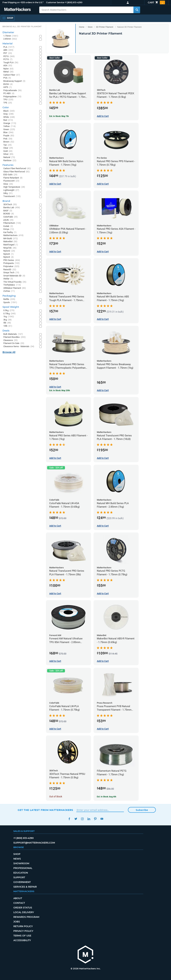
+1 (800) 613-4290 (73, 2)
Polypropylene (12, 97)
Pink (8, 139)
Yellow (10, 126)
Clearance (11, 340)
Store (90, 27)
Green (9, 130)
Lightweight (11, 190)
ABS (8, 50)
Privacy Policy (23, 931)
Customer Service (55, 2)
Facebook (69, 819)
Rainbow (10, 161)
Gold (8, 151)
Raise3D (10, 270)
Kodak (8, 226)
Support (19, 877)
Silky (8, 193)
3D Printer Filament (104, 27)
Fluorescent (11, 181)
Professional (23, 868)
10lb (8, 326)
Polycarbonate (13, 90)
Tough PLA (11, 63)
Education (21, 873)
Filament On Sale (14, 343)
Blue (8, 133)
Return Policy (23, 926)
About (18, 898)
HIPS (8, 87)
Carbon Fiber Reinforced (17, 169)
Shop (17, 854)
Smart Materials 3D (14, 276)
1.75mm (11, 36)
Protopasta (12, 263)
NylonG (9, 251)
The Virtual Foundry (15, 282)
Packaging (9, 296)
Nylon (8, 69)
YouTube (102, 819)
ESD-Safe (10, 175)
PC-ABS (9, 93)
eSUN (8, 220)
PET (8, 53)
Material (8, 44)
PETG (9, 56)
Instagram (82, 819)
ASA (8, 66)
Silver (8, 154)
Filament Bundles (15, 337)
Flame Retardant (13, 178)
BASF (8, 211)
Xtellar (8, 279)
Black (9, 111)
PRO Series (12, 260)
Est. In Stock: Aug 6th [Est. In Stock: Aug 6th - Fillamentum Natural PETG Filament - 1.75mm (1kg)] (107, 797)
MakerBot (10, 242)
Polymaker (11, 266)
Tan (8, 145)
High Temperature (14, 187)
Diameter (8, 32)
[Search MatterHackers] (137, 10)
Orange (10, 123)
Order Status (23, 908)
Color (6, 107)
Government (22, 882)
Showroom (21, 863)
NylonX (9, 257)
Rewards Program (26, 917)
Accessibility (22, 940)
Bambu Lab (12, 208)
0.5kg (9, 311)
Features (8, 165)
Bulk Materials (13, 334)
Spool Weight (11, 307)
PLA (9, 47)
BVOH (8, 84)
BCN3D (9, 214)
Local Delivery (24, 912)
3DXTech (10, 205)
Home (82, 27)
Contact (19, 903)
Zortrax (9, 291)
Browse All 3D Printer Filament (22, 27)
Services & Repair (25, 887)
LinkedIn (89, 819)
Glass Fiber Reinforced (17, 172)
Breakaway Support (14, 81)
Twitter (76, 819)
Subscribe (142, 810)
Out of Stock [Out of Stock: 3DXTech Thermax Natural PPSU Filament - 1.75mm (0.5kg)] (56, 797)
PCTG (8, 59)
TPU (8, 100)
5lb (7, 323)
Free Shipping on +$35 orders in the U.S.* (23, 2)
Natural (9, 157)
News (17, 859)
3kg (8, 320)
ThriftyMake (12, 285)
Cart (156, 3)
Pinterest (95, 819)
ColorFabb (11, 217)
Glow (8, 184)
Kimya (9, 229)
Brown (9, 142)
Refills (9, 299)
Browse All (9, 352)
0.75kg (10, 314)
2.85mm (10, 39)
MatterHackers (13, 235)
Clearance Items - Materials (19, 347)
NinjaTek (10, 248)
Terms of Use (22, 936)
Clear (8, 148)
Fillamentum (12, 223)
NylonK (9, 254)
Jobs (17, 922)
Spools (10, 303)
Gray (9, 114)
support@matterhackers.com (34, 843)
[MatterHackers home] (85, 955)
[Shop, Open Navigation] (8, 18)
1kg (9, 317)
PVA (7, 78)
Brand (6, 201)
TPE (8, 103)
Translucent (12, 196)
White (9, 117)
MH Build (11, 239)
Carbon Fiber (12, 75)
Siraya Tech (11, 273)
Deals (6, 331)
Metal (8, 72)
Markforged (11, 245)
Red (8, 120)
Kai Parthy (10, 232)
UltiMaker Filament (15, 288)
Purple (9, 136)
